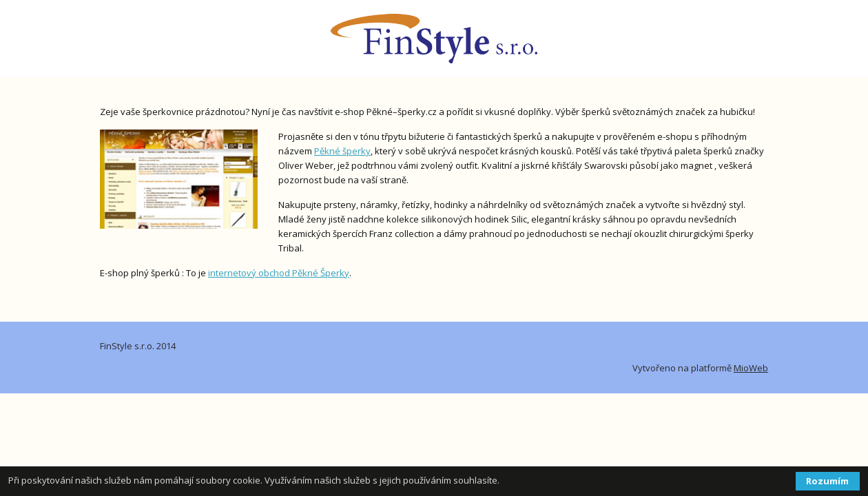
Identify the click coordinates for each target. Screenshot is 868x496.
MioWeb (751, 368)
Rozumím (827, 481)
